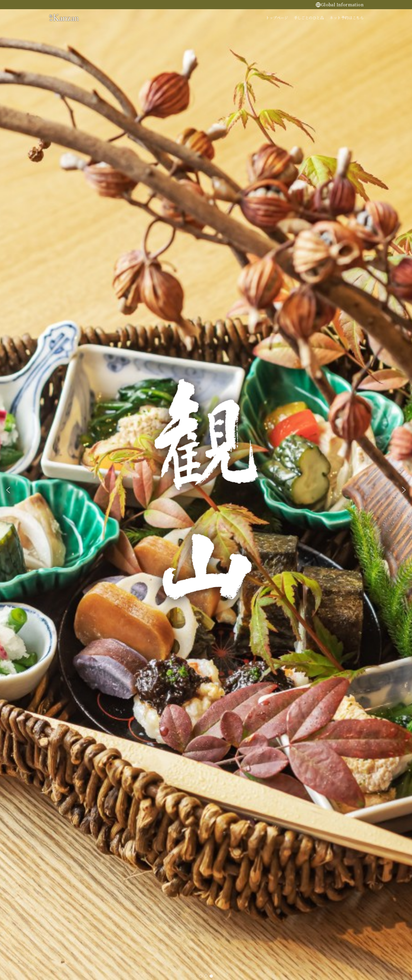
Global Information (340, 5)
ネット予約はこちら (347, 17)
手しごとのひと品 (309, 17)
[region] (206, 490)
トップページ (277, 17)
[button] (8, 490)
